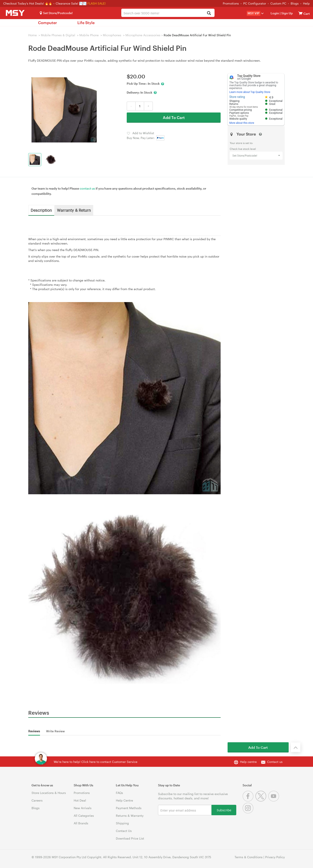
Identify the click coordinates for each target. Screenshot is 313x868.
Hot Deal (80, 800)
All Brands (81, 823)
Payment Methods (129, 808)
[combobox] (168, 13)
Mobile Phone (89, 35)
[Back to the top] (296, 747)
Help (306, 3)
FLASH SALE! (97, 3)
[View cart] (300, 13)
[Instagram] (249, 812)
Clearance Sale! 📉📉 (71, 3)
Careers (37, 800)
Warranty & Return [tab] (74, 210)
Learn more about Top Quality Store (250, 92)
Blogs (295, 3)
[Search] (209, 13)
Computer (47, 23)
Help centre (248, 762)
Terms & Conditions (249, 857)
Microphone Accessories (143, 35)
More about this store (242, 123)
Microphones (112, 35)
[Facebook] (249, 800)
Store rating (237, 97)
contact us (87, 188)
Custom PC (278, 3)
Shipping (122, 823)
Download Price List (130, 838)
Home (32, 35)
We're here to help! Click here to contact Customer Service (96, 762)
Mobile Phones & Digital (58, 35)
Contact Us (124, 831)
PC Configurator (255, 3)
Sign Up (287, 13)
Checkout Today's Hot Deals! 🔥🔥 (28, 3)
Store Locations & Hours (49, 793)
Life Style (86, 23)
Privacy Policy (275, 857)
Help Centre (124, 800)
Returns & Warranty (130, 816)
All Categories (84, 816)
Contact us (275, 762)
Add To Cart (174, 117)
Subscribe (224, 810)
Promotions (231, 3)
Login (275, 13)
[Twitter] (262, 800)
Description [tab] (41, 210)
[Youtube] (274, 800)
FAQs (119, 793)
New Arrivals (83, 808)
